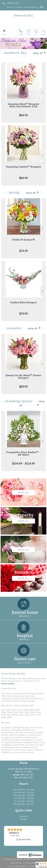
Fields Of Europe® (23, 240)
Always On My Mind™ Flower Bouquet (23, 377)
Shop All (38, 53)
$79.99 (24, 314)
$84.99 (23, 115)
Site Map (34, 866)
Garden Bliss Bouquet (24, 302)
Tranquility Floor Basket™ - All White (24, 454)
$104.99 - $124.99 (23, 463)
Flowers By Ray (23, 15)
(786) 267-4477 (13, 3)
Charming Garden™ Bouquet (23, 167)
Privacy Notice (31, 863)
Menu (4, 34)
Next (43, 93)
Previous (4, 93)
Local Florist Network (18, 866)
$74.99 (24, 251)
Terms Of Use (16, 863)
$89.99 (24, 387)
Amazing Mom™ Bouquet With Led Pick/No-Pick (23, 105)
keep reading (8, 683)
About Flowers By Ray (13, 673)
